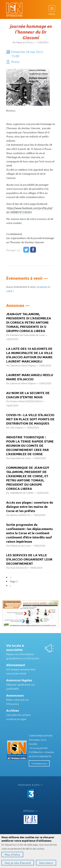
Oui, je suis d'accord (18, 863)
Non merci (46, 863)
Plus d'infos (12, 854)
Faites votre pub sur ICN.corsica (18, 700)
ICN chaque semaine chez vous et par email (21, 669)
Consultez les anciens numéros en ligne (18, 715)
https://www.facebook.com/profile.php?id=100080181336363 (29, 210)
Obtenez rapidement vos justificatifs (20, 684)
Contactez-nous (39, 763)
